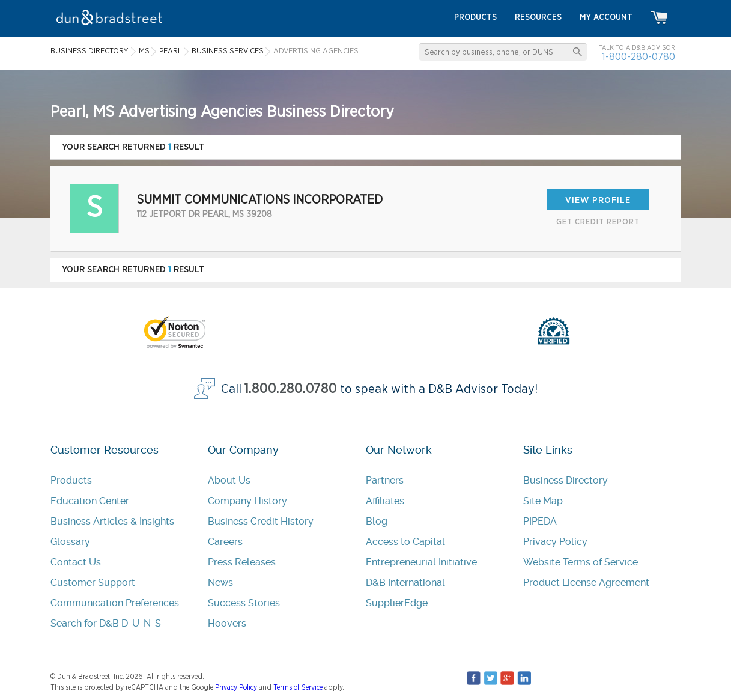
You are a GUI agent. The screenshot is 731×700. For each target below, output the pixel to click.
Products (71, 480)
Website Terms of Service (581, 562)
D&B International (405, 583)
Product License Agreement (586, 583)
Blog (377, 521)
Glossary (70, 542)
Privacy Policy (555, 542)
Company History (247, 501)
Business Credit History (261, 521)
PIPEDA (540, 521)
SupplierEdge (397, 603)
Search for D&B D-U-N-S (106, 623)
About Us (229, 480)
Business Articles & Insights (112, 521)
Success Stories (244, 603)
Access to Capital (405, 542)
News (220, 583)
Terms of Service (298, 687)
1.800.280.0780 (291, 389)
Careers (225, 542)
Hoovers (227, 623)
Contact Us (76, 562)
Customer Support (93, 583)
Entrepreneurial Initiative (421, 562)
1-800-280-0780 (638, 57)
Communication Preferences (115, 603)
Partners (385, 480)
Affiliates (385, 501)
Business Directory (566, 480)
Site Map (543, 501)
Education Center (90, 501)
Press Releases (242, 562)
